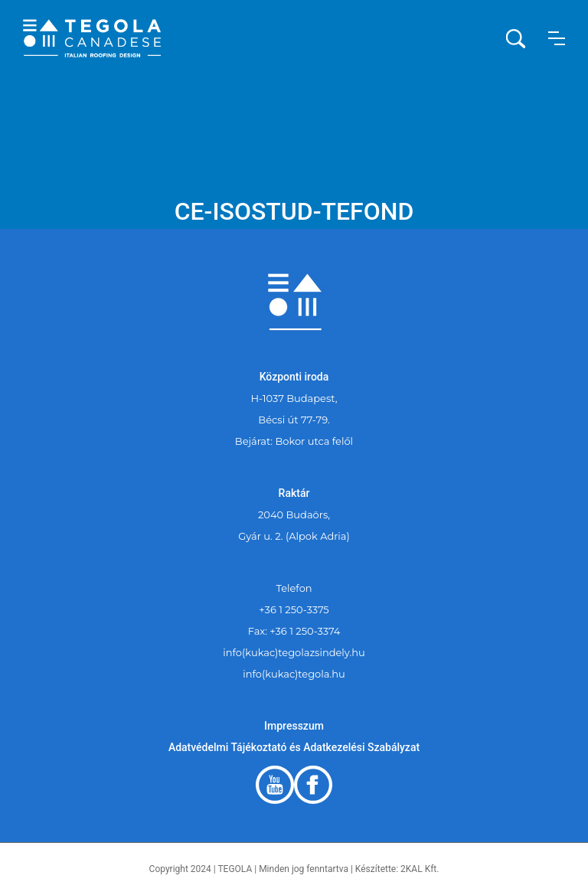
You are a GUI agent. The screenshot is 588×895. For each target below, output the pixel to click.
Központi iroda (294, 377)
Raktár (294, 493)
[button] (557, 38)
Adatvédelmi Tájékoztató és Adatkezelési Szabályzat (294, 747)
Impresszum (294, 726)
